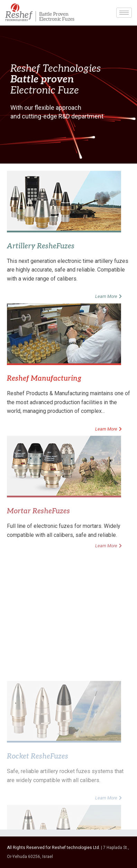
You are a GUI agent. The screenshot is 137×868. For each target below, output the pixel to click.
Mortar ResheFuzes (38, 511)
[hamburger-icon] (124, 13)
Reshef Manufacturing (44, 379)
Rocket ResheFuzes (38, 808)
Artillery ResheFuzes (41, 246)
